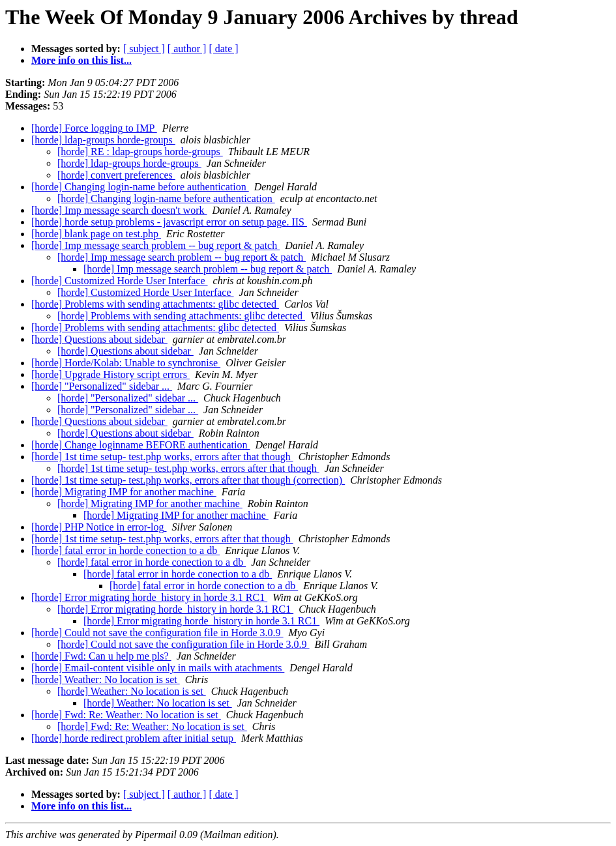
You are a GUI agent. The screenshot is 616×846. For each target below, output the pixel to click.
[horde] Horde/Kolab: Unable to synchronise (126, 363)
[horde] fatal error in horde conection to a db (125, 550)
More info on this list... (81, 60)
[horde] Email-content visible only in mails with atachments (158, 668)
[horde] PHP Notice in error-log (99, 527)
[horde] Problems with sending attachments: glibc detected (155, 304)
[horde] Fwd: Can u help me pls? (101, 656)
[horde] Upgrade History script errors (110, 374)
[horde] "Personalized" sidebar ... (102, 386)
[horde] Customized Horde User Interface (120, 281)
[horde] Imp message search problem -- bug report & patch (155, 245)
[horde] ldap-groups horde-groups (103, 140)
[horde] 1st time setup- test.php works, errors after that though (162, 457)
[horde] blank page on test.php (96, 234)
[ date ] (223, 49)
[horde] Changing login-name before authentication (140, 187)
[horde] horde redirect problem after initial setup (134, 738)
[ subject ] (144, 49)
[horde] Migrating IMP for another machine (124, 492)
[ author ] (187, 49)
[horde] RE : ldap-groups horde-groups (140, 152)
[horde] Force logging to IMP (94, 128)
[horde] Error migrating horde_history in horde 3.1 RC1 (149, 597)
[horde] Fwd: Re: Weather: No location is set (126, 715)
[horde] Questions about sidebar (99, 339)
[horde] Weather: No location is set (106, 679)
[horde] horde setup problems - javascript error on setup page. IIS (169, 222)
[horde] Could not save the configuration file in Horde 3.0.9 (157, 633)
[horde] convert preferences (116, 175)
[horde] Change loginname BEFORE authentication (140, 445)
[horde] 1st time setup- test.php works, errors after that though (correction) (188, 480)
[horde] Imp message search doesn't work (119, 210)
